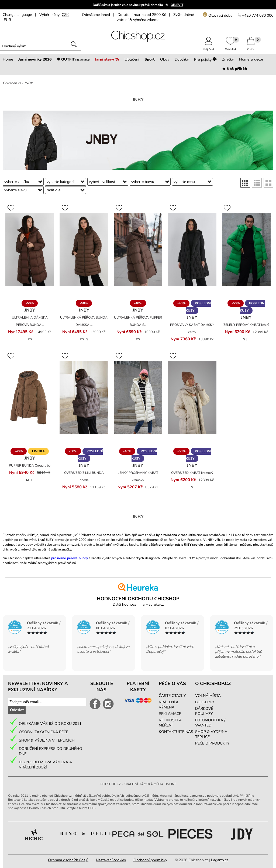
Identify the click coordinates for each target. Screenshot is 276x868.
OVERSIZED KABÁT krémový (192, 473)
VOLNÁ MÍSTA (208, 696)
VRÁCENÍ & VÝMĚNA (169, 705)
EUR (7, 20)
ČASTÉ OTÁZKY (172, 696)
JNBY (28, 83)
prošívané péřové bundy (70, 558)
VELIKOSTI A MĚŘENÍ (170, 723)
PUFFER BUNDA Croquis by (30, 465)
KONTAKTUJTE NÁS (176, 732)
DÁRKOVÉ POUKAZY (204, 711)
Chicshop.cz (12, 83)
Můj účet (208, 47)
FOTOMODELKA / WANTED (210, 723)
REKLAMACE (170, 714)
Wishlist (231, 47)
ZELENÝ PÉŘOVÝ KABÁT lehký (246, 325)
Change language (17, 15)
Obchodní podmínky (150, 860)
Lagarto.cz (220, 860)
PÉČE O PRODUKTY (212, 743)
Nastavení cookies (111, 860)
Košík (251, 47)
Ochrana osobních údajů (68, 860)
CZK (65, 15)
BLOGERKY (205, 702)
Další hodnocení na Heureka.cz (138, 604)
